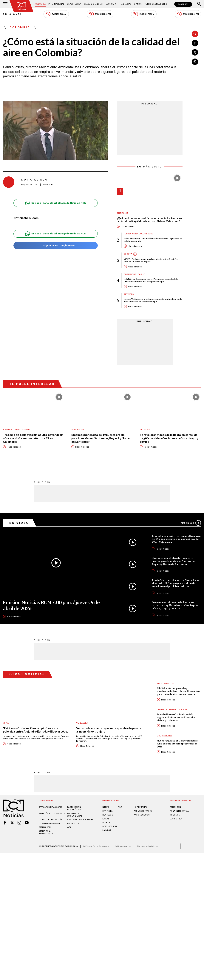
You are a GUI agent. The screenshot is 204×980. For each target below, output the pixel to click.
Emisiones (13, 14)
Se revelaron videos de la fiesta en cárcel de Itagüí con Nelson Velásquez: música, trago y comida (169, 438)
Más (191, 523)
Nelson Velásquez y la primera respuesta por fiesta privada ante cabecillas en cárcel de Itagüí (153, 300)
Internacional (56, 4)
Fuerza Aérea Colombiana (138, 234)
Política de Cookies (123, 846)
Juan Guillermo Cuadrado (172, 709)
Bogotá (128, 254)
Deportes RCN (74, 4)
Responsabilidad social (51, 807)
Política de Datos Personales (96, 846)
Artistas (129, 294)
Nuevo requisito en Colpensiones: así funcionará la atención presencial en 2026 (178, 743)
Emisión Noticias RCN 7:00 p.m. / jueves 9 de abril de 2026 (51, 605)
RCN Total (108, 811)
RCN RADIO (108, 815)
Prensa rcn (45, 827)
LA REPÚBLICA (141, 807)
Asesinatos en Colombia (17, 430)
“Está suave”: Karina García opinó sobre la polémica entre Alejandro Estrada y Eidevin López (36, 730)
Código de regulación (51, 820)
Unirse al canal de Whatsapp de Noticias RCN (56, 203)
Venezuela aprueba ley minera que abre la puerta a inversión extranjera (109, 730)
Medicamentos (165, 683)
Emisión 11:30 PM (188, 14)
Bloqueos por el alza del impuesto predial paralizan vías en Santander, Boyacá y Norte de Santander (101, 438)
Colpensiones (165, 736)
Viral (6, 723)
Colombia (41, 4)
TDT (120, 807)
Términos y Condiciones (148, 846)
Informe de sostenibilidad (75, 815)
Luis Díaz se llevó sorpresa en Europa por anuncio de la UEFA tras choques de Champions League (151, 280)
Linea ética (73, 823)
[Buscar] (199, 4)
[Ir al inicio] (21, 6)
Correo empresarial (50, 823)
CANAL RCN (183, 4)
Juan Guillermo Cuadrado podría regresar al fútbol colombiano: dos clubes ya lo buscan (176, 717)
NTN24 (106, 807)
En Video (19, 523)
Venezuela (82, 723)
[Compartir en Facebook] (195, 43)
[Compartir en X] (195, 52)
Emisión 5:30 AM (56, 14)
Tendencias (125, 4)
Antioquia (122, 213)
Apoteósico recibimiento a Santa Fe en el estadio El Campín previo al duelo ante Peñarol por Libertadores (176, 583)
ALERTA (106, 822)
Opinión (138, 4)
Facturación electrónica (74, 808)
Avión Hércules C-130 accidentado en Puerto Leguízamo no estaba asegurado (153, 240)
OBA (69, 827)
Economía (111, 4)
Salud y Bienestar (94, 4)
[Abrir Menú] (5, 4)
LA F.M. (106, 819)
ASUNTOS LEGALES (143, 811)
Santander (78, 430)
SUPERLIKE (175, 815)
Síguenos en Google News (56, 246)
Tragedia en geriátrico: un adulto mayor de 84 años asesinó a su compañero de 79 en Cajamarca (33, 438)
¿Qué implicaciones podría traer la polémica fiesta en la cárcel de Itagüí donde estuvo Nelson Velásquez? (149, 220)
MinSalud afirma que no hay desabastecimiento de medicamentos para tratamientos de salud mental (178, 691)
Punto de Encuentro (156, 4)
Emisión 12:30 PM (100, 14)
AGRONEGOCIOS (142, 815)
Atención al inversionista (46, 832)
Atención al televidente (52, 813)
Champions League (134, 274)
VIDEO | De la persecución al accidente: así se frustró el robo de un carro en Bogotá (151, 260)
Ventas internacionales (80, 820)
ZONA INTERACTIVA (179, 811)
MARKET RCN (176, 819)
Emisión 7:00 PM (144, 14)
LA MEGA (107, 830)
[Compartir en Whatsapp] (195, 62)
